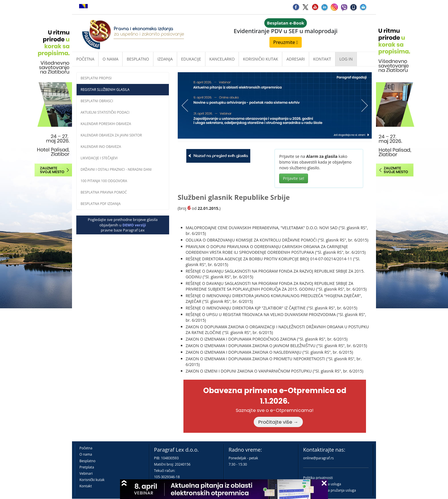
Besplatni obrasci (97, 101)
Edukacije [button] (191, 59)
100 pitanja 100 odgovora (104, 181)
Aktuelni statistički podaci (105, 112)
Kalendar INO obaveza (101, 147)
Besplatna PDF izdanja (101, 204)
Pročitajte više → (278, 422)
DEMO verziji (134, 225)
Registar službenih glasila (105, 89)
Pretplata (87, 467)
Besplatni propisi (96, 78)
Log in (346, 59)
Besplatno (138, 59)
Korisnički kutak (92, 480)
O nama (110, 59)
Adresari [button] (296, 59)
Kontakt (86, 486)
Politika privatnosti (318, 478)
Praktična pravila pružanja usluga (330, 490)
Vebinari (86, 473)
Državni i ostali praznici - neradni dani (116, 169)
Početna (85, 59)
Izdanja (165, 59)
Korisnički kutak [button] (260, 59)
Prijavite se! (293, 178)
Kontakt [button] (322, 59)
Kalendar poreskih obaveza (106, 124)
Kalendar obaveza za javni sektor (111, 135)
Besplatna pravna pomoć (104, 192)
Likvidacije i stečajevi (99, 158)
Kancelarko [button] (222, 59)
